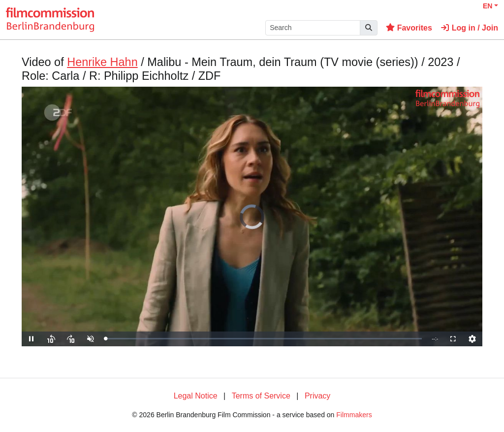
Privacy (317, 396)
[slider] (264, 339)
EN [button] (488, 6)
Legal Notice (196, 396)
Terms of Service (261, 396)
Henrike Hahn (102, 62)
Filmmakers (354, 415)
